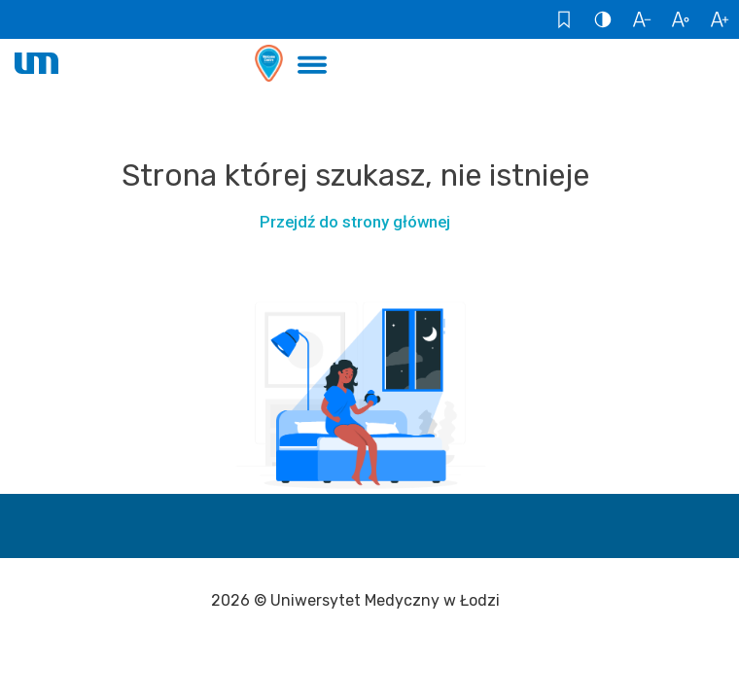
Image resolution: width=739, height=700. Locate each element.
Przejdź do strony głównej (355, 222)
